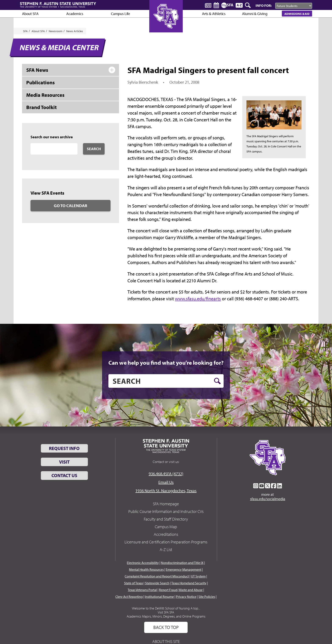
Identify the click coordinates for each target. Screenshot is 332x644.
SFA (25, 31)
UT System (198, 576)
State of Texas (133, 583)
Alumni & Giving (255, 14)
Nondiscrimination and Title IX (182, 563)
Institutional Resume (159, 597)
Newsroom (56, 31)
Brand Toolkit (41, 107)
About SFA (30, 14)
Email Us (166, 482)
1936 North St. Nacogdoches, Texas (166, 491)
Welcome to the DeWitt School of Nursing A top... (166, 608)
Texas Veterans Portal (142, 590)
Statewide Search (157, 583)
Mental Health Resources (146, 569)
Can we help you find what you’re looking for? (166, 363)
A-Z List (166, 549)
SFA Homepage (166, 504)
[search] (166, 381)
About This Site (166, 641)
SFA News (37, 70)
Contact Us (64, 475)
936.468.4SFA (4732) (166, 474)
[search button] (217, 381)
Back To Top (166, 627)
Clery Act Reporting (129, 597)
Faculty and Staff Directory (166, 519)
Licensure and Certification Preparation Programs (166, 542)
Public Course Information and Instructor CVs (166, 511)
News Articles (75, 31)
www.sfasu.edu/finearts (198, 299)
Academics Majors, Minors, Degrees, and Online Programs (166, 616)
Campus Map (166, 527)
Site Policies (207, 597)
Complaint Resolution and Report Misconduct (157, 576)
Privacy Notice (186, 597)
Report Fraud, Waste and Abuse (181, 590)
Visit (64, 462)
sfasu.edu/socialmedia (268, 499)
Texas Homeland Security (189, 583)
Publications (40, 82)
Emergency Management (184, 569)
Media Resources (45, 95)
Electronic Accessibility (143, 563)
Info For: (264, 5)
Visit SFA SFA (166, 612)
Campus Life (120, 14)
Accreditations (166, 534)
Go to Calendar (71, 206)
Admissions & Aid (297, 14)
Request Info (64, 448)
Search (94, 149)
